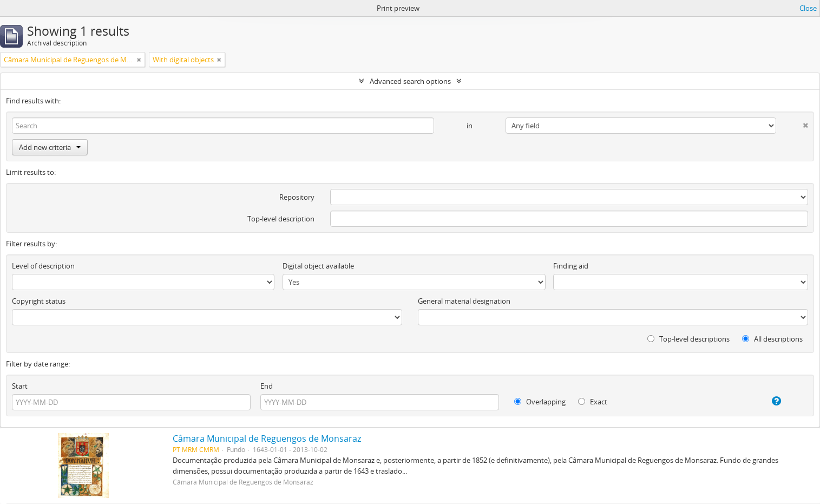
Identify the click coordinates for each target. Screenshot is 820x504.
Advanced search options (410, 81)
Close (808, 8)
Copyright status (39, 301)
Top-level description (281, 219)
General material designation (464, 301)
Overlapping (540, 402)
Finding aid (571, 266)
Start (20, 386)
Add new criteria (50, 147)
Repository (297, 197)
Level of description (43, 266)
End (267, 386)
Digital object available (318, 266)
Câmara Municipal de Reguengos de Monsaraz (267, 438)
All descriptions (772, 339)
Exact (593, 402)
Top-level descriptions (688, 339)
